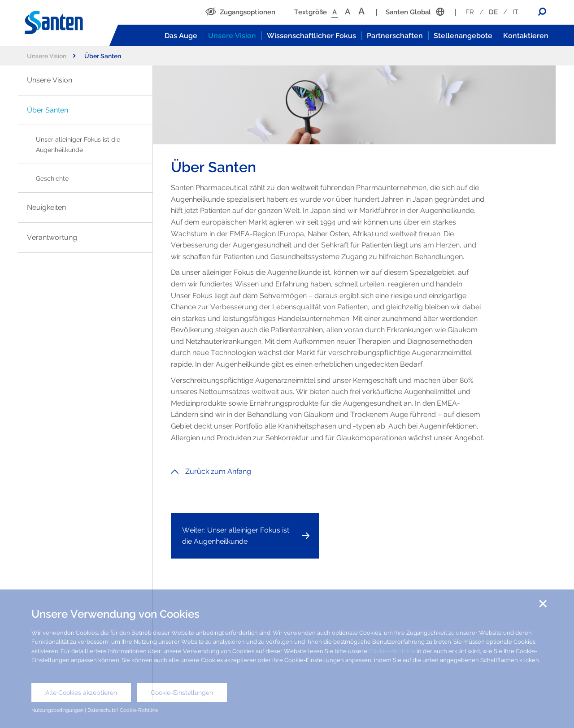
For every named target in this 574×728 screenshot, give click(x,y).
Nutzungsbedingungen (57, 710)
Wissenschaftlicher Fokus (311, 36)
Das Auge (181, 36)
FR (470, 12)
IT (515, 12)
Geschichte (52, 178)
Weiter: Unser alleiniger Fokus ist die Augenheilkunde (236, 536)
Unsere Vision (232, 36)
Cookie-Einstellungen (182, 693)
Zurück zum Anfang (211, 471)
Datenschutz (102, 710)
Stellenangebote (463, 36)
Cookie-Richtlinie (392, 651)
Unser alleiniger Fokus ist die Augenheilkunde (78, 144)
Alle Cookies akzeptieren (81, 693)
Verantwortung (52, 237)
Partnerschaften (395, 36)
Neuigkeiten (46, 207)
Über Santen (48, 110)
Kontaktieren (526, 36)
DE (493, 12)
